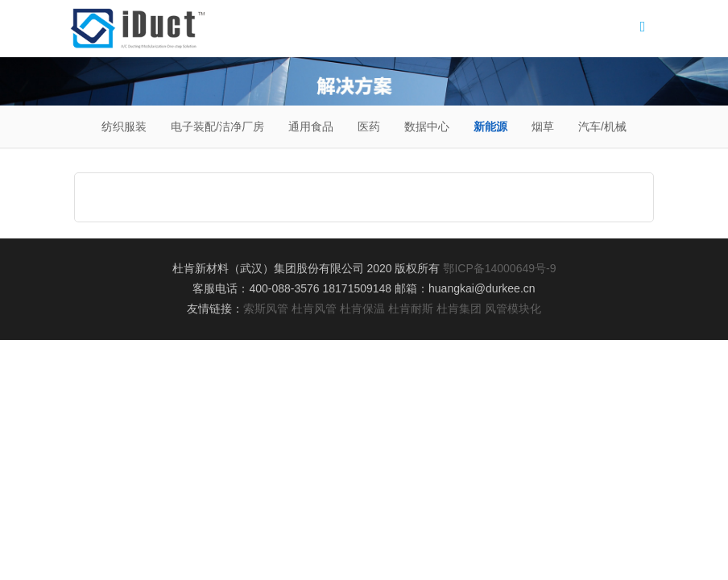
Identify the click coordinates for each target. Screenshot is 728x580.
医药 (369, 126)
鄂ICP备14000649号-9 (499, 268)
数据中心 (427, 126)
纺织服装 (124, 126)
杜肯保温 (362, 309)
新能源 (490, 126)
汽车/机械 (602, 126)
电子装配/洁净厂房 (217, 126)
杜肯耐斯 (411, 309)
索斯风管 (266, 309)
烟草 (543, 126)
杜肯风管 (314, 309)
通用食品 (311, 126)
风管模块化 (513, 309)
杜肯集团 (459, 309)
